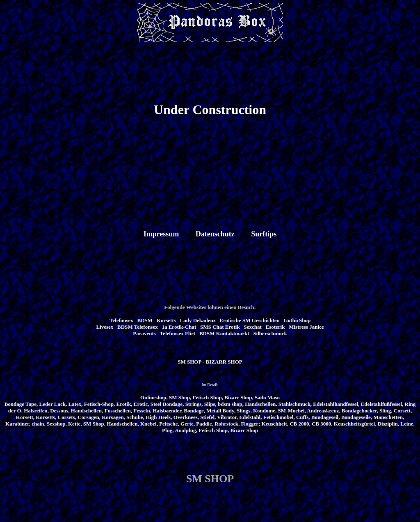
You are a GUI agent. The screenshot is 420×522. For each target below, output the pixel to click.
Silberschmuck (270, 333)
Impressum (161, 234)
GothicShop (297, 320)
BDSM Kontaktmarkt (224, 333)
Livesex (105, 327)
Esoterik (275, 327)
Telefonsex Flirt (178, 333)
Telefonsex (121, 320)
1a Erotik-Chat (179, 327)
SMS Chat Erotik (220, 327)
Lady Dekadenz (198, 320)
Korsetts (166, 320)
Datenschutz (215, 234)
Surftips (264, 234)
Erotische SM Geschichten (249, 320)
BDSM (145, 320)
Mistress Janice (306, 327)
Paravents (144, 333)
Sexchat (252, 327)
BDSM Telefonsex (138, 327)
